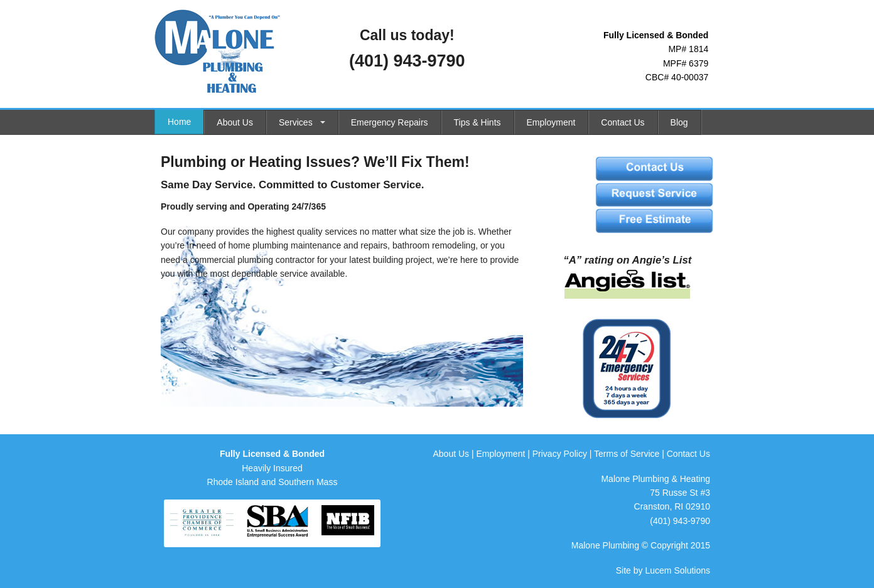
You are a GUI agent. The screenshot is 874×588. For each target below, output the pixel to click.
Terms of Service (627, 454)
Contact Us (623, 122)
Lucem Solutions (677, 570)
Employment (551, 122)
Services (296, 122)
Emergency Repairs (390, 122)
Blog (679, 122)
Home (179, 122)
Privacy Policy (560, 454)
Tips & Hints (477, 122)
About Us (235, 122)
